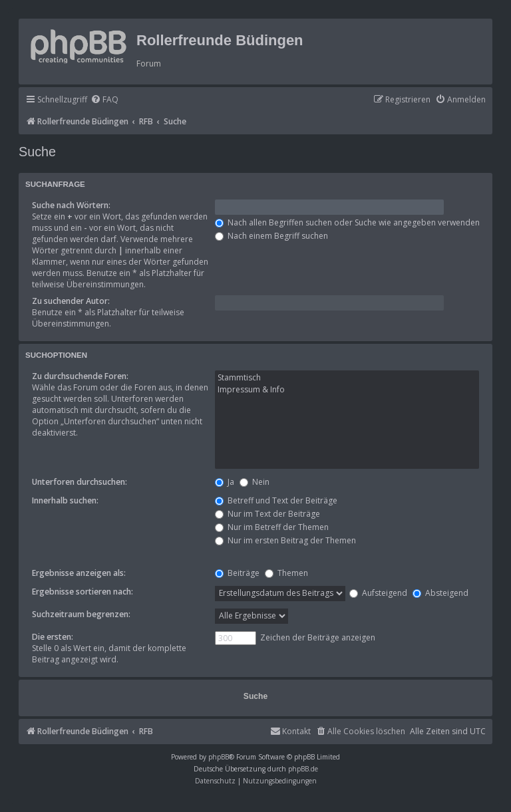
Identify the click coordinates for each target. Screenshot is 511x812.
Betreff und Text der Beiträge (276, 500)
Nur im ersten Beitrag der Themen (285, 540)
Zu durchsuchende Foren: (80, 376)
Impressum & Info (347, 390)
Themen (286, 573)
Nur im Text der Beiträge (267, 514)
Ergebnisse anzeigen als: (79, 573)
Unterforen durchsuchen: (80, 482)
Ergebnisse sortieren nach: (83, 592)
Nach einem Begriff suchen (271, 236)
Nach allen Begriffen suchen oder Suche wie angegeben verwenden (347, 222)
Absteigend (440, 593)
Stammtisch (347, 378)
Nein (255, 482)
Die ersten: (53, 637)
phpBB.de (303, 769)
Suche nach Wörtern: (71, 205)
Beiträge (237, 573)
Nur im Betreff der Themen (272, 527)
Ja (225, 482)
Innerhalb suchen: (65, 500)
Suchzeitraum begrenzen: (81, 614)
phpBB (219, 757)
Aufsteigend (378, 593)
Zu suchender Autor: (71, 301)
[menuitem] (104, 100)
